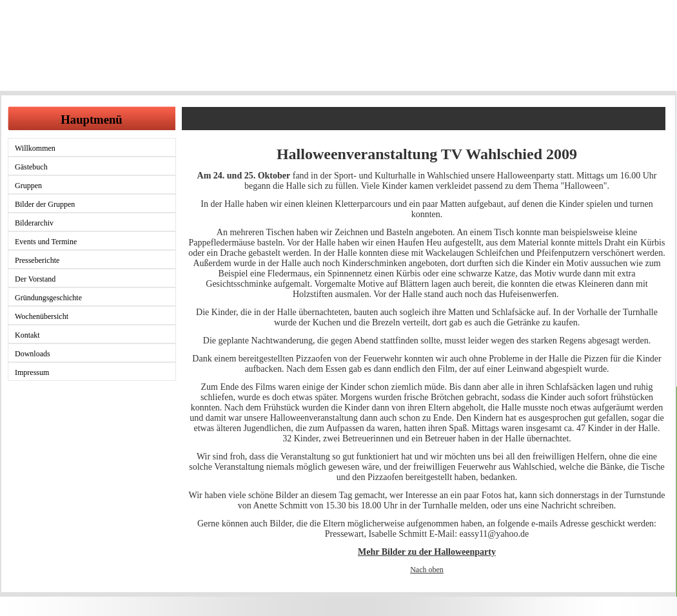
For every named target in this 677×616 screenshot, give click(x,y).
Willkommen (35, 148)
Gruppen (28, 186)
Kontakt (27, 335)
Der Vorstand (35, 279)
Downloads (33, 354)
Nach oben (427, 570)
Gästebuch (31, 167)
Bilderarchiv (34, 223)
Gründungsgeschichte (48, 298)
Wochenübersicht (42, 316)
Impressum (32, 372)
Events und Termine (46, 242)
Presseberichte (37, 260)
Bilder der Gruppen (45, 204)
